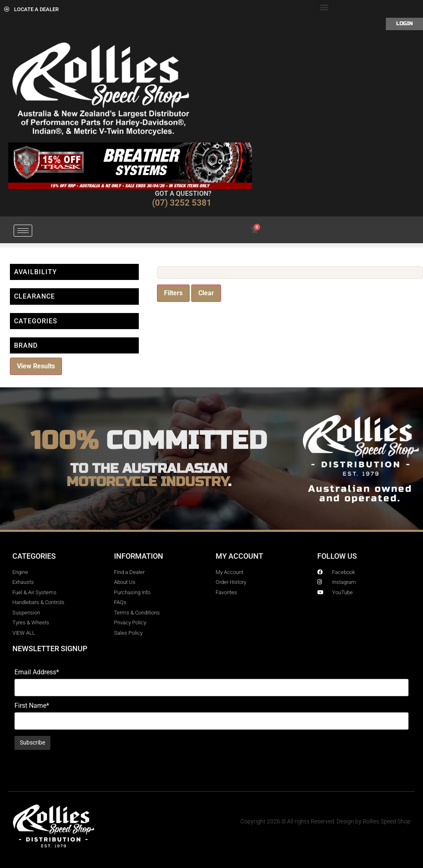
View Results (36, 366)
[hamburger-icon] (23, 231)
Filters (173, 293)
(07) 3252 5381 (182, 203)
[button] (324, 7)
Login (404, 24)
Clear (206, 293)
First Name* (32, 706)
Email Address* (37, 672)
